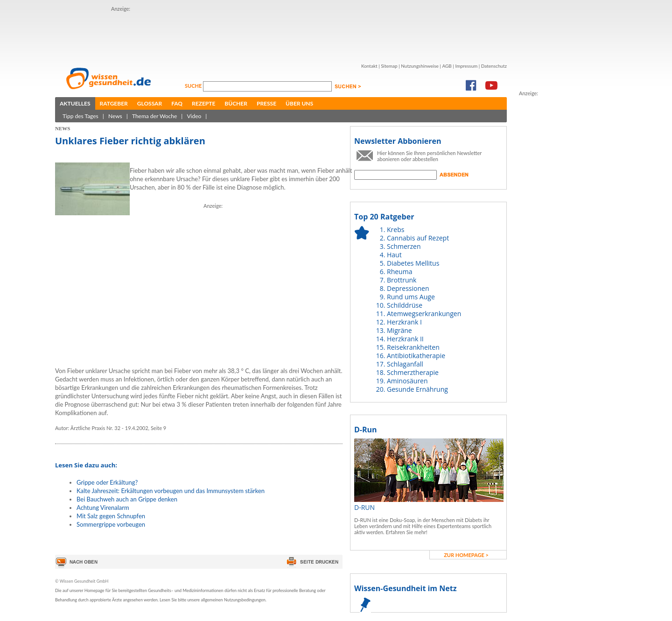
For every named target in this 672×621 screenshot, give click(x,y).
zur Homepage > (466, 555)
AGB (447, 66)
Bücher (236, 103)
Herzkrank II (405, 339)
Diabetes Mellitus (413, 263)
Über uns (299, 103)
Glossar (150, 103)
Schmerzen (404, 246)
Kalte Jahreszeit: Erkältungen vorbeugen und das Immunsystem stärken (171, 491)
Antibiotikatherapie (416, 356)
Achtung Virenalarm (103, 508)
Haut (394, 255)
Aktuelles (75, 103)
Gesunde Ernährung (417, 389)
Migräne (399, 330)
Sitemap (389, 66)
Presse (266, 103)
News (115, 116)
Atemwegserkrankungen (424, 314)
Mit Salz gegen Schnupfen (111, 516)
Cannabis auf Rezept (418, 238)
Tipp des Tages (80, 116)
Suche (194, 86)
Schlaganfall (405, 364)
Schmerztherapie (413, 372)
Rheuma (399, 272)
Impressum (466, 66)
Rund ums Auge (411, 297)
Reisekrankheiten (413, 347)
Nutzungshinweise (420, 66)
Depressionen (408, 288)
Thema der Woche (154, 116)
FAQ (177, 103)
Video (194, 116)
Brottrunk (402, 280)
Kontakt (369, 66)
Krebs (395, 229)
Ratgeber (114, 103)
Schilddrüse (405, 305)
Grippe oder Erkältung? (107, 482)
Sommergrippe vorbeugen (111, 524)
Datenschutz (494, 66)
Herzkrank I (404, 322)
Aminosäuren (407, 381)
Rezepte (203, 103)
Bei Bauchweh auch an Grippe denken (127, 499)
